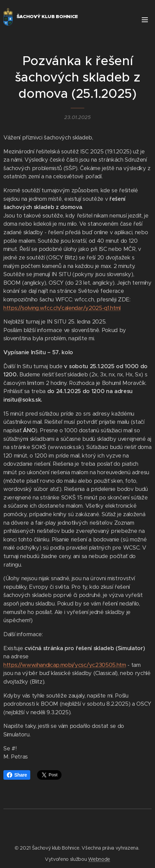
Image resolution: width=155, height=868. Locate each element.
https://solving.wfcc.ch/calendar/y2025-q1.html (62, 308)
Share (17, 775)
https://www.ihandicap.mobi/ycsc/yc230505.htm (65, 665)
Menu (145, 20)
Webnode (99, 859)
